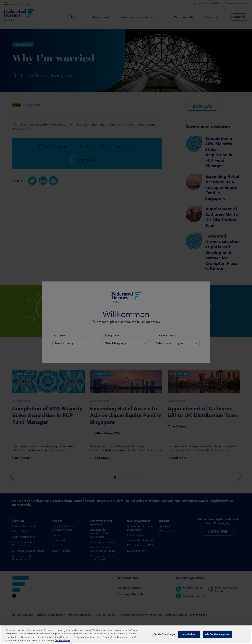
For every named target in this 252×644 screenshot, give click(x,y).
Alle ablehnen (189, 635)
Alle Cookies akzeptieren (218, 635)
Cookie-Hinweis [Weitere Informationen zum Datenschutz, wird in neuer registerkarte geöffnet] (62, 641)
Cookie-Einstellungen (164, 635)
